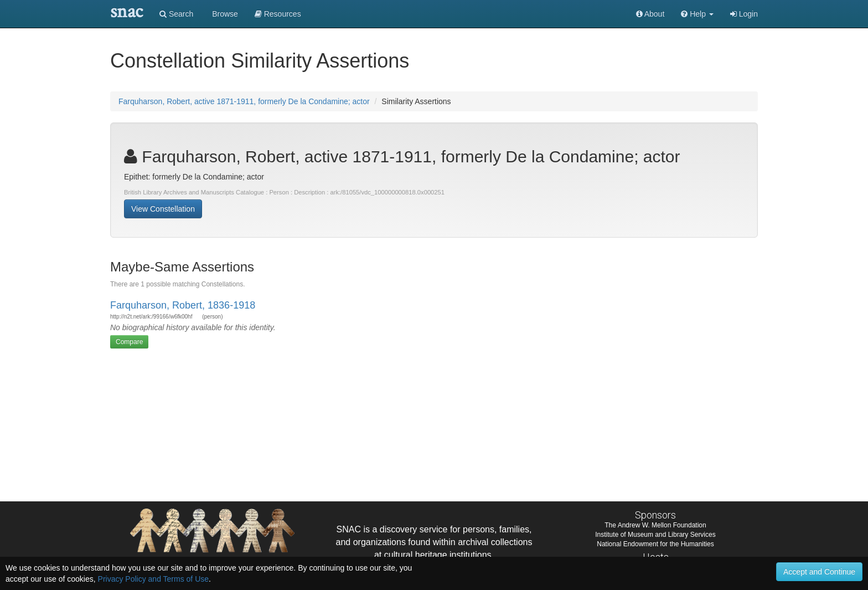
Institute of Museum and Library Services (655, 535)
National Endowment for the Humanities (655, 544)
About (650, 14)
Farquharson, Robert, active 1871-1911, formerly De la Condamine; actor (244, 101)
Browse (224, 14)
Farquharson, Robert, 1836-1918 (183, 305)
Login (744, 14)
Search (176, 14)
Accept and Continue (819, 572)
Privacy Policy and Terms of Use (153, 579)
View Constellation (163, 209)
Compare (129, 342)
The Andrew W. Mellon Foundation (655, 525)
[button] (697, 14)
